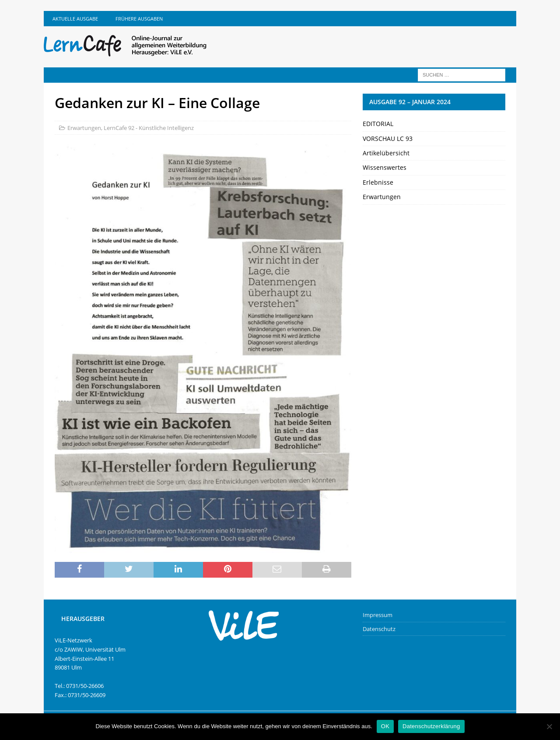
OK (385, 726)
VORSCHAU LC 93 (388, 139)
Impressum (378, 615)
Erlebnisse (378, 182)
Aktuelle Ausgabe (75, 19)
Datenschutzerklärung (431, 726)
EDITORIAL (378, 124)
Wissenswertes (385, 167)
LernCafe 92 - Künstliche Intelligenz (149, 128)
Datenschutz (379, 629)
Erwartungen (84, 128)
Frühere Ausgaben (139, 19)
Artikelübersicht (386, 153)
